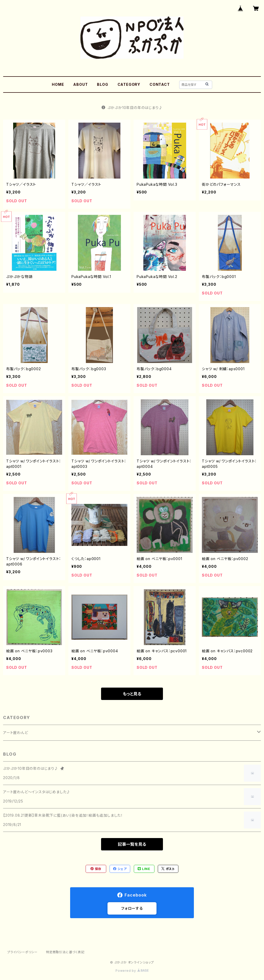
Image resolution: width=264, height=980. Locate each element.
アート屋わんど (16, 733)
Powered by (132, 971)
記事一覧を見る (132, 844)
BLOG (102, 84)
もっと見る (132, 694)
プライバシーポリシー (22, 952)
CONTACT (160, 84)
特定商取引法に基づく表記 (65, 952)
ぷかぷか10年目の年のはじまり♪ (132, 108)
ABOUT (80, 84)
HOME (58, 84)
